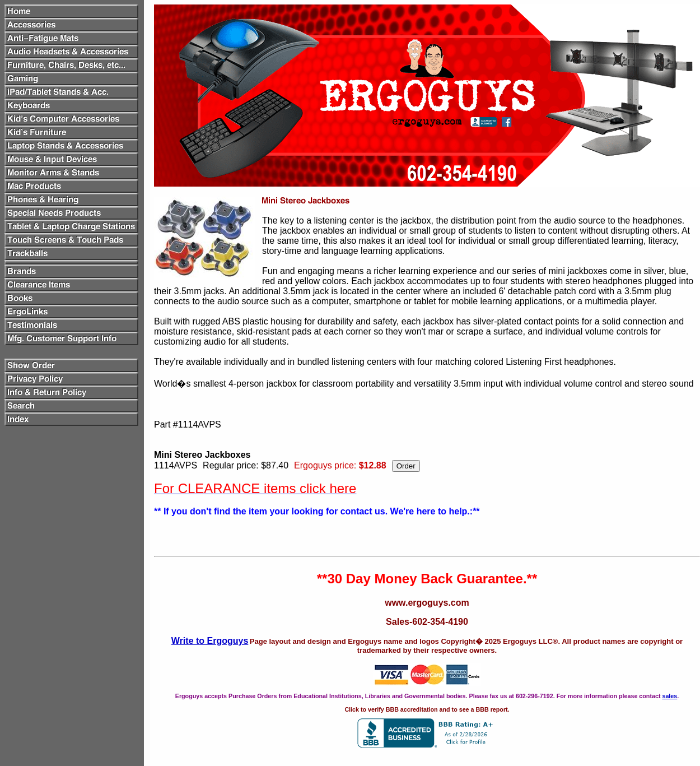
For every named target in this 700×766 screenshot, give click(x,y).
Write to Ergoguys (210, 641)
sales (669, 696)
